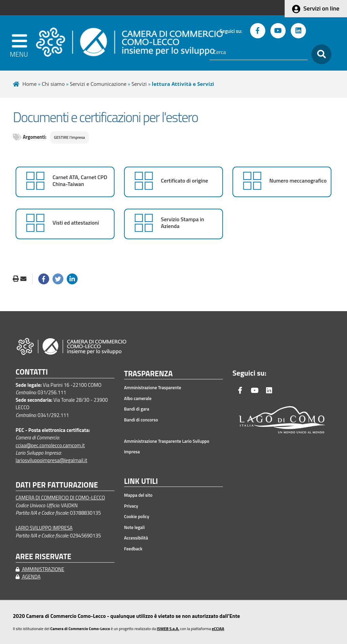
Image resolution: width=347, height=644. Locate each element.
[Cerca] (259, 52)
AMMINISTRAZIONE (40, 569)
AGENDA (28, 577)
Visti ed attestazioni (76, 223)
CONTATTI (32, 372)
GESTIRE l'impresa (69, 137)
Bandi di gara (137, 409)
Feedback (133, 549)
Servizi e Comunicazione (98, 84)
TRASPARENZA (148, 374)
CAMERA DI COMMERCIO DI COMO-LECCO (60, 498)
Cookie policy (137, 516)
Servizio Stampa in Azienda (183, 223)
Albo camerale (138, 398)
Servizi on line (321, 8)
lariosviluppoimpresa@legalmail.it (52, 460)
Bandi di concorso (141, 420)
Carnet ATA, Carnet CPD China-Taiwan (80, 181)
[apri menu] (20, 43)
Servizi (139, 84)
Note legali (134, 527)
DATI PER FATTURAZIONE (57, 485)
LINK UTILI (141, 481)
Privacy (131, 506)
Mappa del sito (138, 495)
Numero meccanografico (298, 181)
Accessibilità (136, 538)
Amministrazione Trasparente (153, 387)
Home (29, 84)
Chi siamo (53, 84)
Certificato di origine (185, 181)
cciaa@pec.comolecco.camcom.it (50, 445)
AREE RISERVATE (43, 557)
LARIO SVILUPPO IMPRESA (44, 528)
